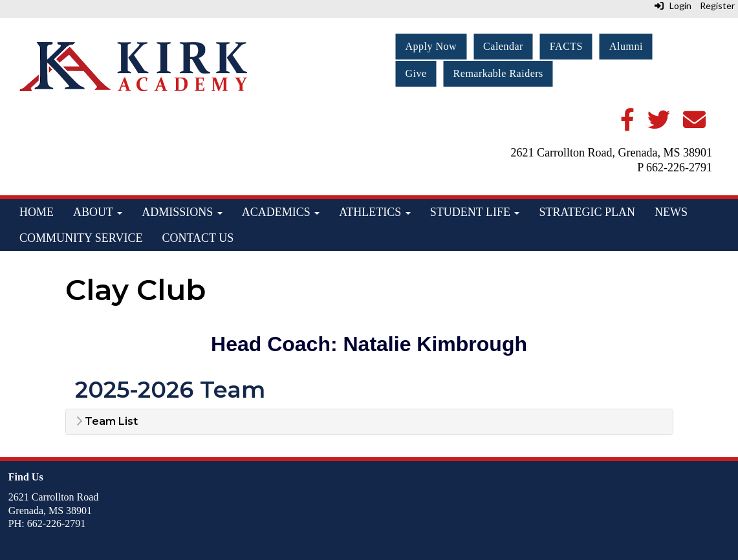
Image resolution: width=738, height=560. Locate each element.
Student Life (475, 212)
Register (717, 5)
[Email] (694, 124)
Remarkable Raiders (498, 73)
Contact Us (198, 238)
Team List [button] (107, 422)
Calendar (503, 46)
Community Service (81, 238)
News (671, 212)
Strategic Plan (587, 212)
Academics (281, 212)
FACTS (566, 46)
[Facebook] (627, 124)
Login (673, 5)
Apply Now (431, 46)
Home (37, 212)
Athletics (375, 212)
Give (416, 73)
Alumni (626, 46)
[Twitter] (659, 124)
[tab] (369, 422)
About (98, 212)
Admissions (182, 212)
